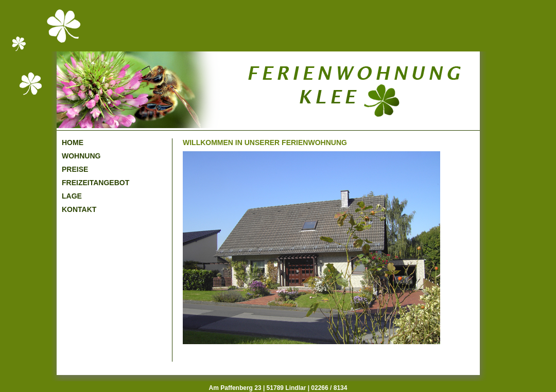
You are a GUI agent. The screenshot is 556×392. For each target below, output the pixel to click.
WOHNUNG (81, 156)
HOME (73, 142)
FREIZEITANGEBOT (95, 183)
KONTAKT (79, 209)
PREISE (75, 169)
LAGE (72, 196)
